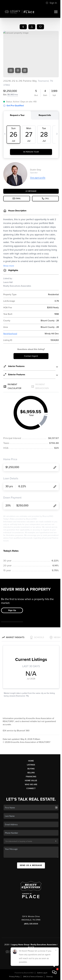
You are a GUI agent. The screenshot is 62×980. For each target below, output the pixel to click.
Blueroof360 (29, 973)
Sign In (51, 3)
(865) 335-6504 (31, 924)
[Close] (56, 950)
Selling (31, 773)
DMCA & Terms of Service (33, 977)
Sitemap (50, 977)
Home (31, 761)
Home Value (31, 781)
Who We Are (31, 785)
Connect (31, 788)
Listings (31, 765)
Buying (31, 769)
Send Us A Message (31, 865)
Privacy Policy (14, 977)
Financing (31, 777)
